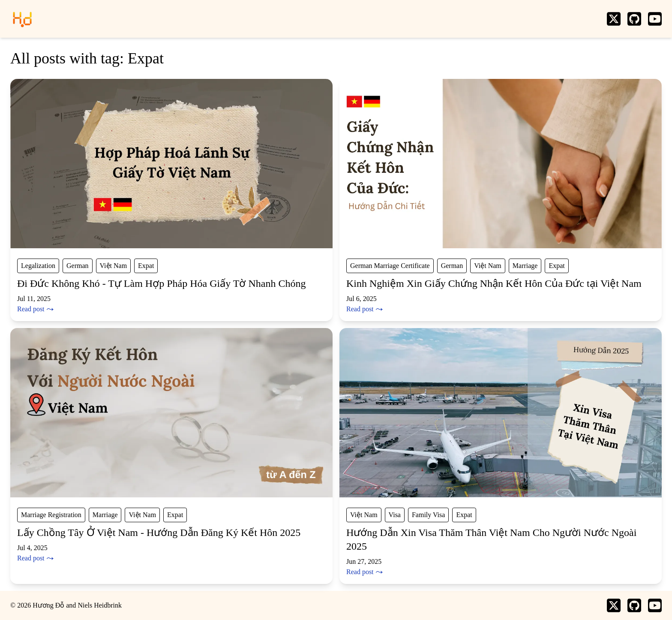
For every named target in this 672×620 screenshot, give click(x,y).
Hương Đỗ (48, 605)
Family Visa (428, 515)
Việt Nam (114, 266)
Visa (395, 515)
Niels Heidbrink (100, 605)
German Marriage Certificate (390, 266)
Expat (146, 266)
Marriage (525, 266)
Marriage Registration (51, 515)
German (78, 266)
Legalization (38, 266)
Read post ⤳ (35, 309)
